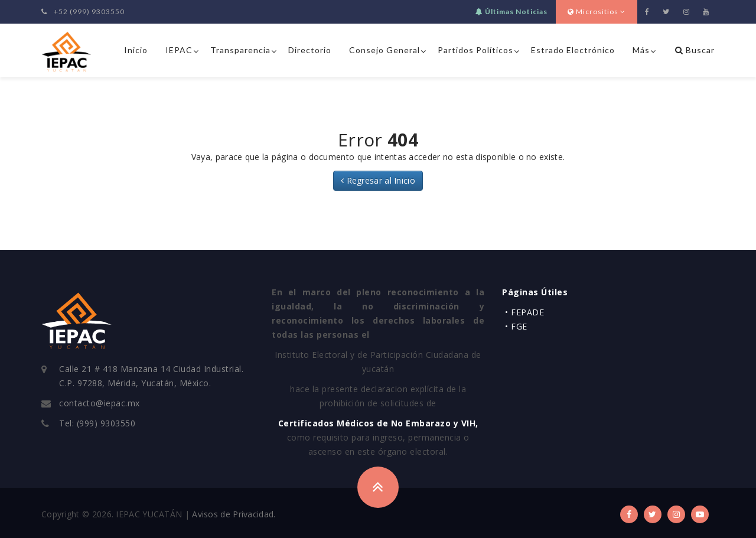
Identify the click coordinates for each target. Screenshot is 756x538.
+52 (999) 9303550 (83, 12)
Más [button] (641, 50)
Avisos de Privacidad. (234, 514)
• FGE (516, 326)
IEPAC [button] (179, 50)
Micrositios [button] (597, 12)
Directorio (310, 50)
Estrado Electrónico (573, 50)
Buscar (695, 50)
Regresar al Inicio (378, 180)
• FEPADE (524, 312)
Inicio (136, 50)
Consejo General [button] (384, 50)
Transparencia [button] (240, 50)
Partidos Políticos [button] (475, 50)
